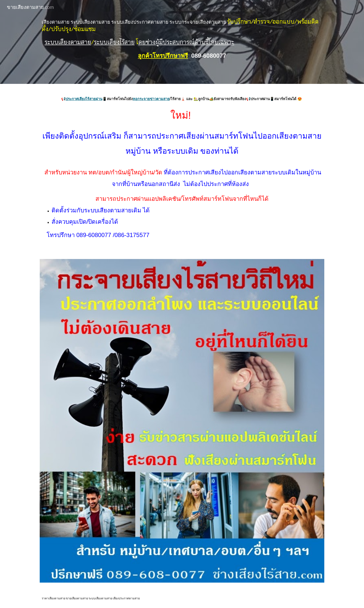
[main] (182, 42)
